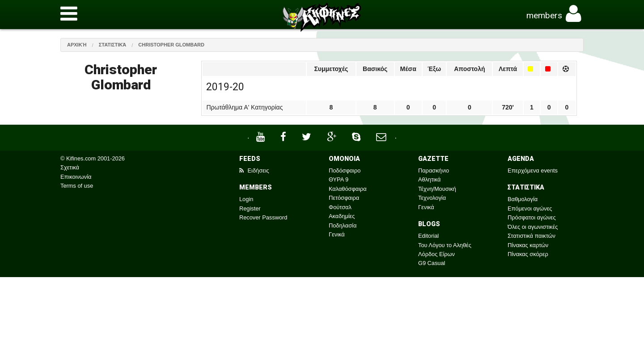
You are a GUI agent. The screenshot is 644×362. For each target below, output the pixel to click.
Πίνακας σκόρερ (528, 254)
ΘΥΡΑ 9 (339, 179)
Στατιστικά (113, 45)
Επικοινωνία (76, 177)
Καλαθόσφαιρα (348, 189)
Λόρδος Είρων (436, 254)
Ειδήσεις (254, 170)
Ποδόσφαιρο (345, 170)
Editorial (428, 236)
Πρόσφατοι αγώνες (532, 217)
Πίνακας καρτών (528, 245)
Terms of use (77, 186)
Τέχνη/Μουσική (437, 189)
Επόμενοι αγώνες (530, 208)
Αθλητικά (429, 179)
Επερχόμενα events (533, 170)
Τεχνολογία (432, 198)
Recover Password (263, 217)
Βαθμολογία (523, 199)
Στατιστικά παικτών (532, 236)
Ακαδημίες (342, 216)
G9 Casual (432, 263)
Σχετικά (70, 167)
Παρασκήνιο (434, 170)
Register (250, 208)
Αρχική (77, 45)
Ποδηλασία (343, 225)
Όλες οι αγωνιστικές (533, 227)
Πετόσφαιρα (344, 198)
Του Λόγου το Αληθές (445, 245)
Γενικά (337, 234)
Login (246, 199)
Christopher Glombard (171, 45)
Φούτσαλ (340, 207)
